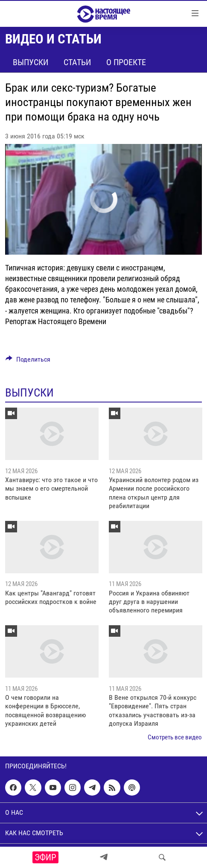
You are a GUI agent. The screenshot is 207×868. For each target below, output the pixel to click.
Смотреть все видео (175, 737)
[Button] (28, 361)
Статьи (77, 62)
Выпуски (31, 62)
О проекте (126, 62)
